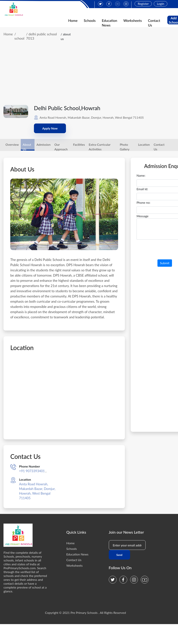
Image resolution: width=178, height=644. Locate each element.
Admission (44, 144)
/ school (19, 36)
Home (73, 20)
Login (161, 4)
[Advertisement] (85, 76)
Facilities (79, 144)
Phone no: (143, 202)
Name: (141, 175)
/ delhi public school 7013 (42, 36)
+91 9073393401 (32, 471)
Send (119, 555)
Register (143, 4)
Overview (12, 144)
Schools (90, 20)
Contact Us (74, 560)
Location (144, 144)
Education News (77, 554)
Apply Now (50, 128)
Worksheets (133, 20)
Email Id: (142, 189)
